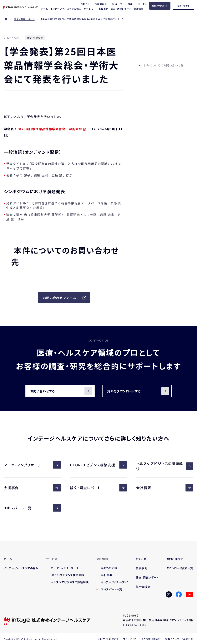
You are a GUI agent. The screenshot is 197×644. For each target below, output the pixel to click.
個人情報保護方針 (151, 639)
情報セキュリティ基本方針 (179, 639)
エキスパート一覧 (32, 508)
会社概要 (165, 488)
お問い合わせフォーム (65, 298)
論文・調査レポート (24, 19)
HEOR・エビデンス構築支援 (98, 465)
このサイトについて (108, 639)
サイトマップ (130, 639)
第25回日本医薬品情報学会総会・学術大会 (50, 129)
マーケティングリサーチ (32, 465)
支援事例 (32, 488)
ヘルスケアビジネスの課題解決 (165, 466)
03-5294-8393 (139, 625)
